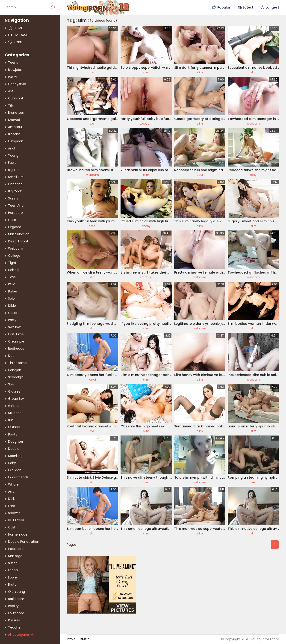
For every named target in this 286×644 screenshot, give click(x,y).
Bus (11, 420)
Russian (14, 620)
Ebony (13, 577)
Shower (14, 513)
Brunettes (16, 113)
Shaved (14, 120)
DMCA (85, 639)
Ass (11, 91)
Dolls (12, 499)
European (16, 141)
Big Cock (15, 191)
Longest (270, 7)
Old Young (16, 592)
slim (146, 72)
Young (13, 155)
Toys (12, 277)
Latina (13, 570)
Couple (14, 313)
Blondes (14, 134)
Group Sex (16, 399)
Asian (12, 492)
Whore (13, 484)
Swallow (14, 327)
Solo (11, 298)
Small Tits (16, 177)
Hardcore (15, 213)
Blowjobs (15, 70)
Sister (12, 563)
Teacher (15, 627)
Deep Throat (18, 241)
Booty (13, 434)
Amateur (15, 127)
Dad (11, 356)
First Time (16, 334)
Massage (15, 556)
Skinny (13, 198)
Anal (12, 148)
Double (14, 449)
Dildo (12, 306)
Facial (13, 163)
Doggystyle (17, 84)
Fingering (15, 184)
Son (11, 384)
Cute (12, 220)
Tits (11, 105)
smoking (146, 277)
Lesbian (14, 427)
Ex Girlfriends (18, 477)
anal (93, 380)
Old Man (15, 470)
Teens (13, 63)
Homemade (18, 534)
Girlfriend (15, 406)
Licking (13, 270)
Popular (221, 7)
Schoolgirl (16, 377)
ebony (146, 226)
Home (15, 28)
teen (92, 226)
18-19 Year (16, 520)
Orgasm (15, 227)
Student (15, 413)
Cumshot (16, 98)
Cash (12, 527)
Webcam (16, 248)
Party (12, 320)
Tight (12, 263)
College (14, 256)
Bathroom (16, 599)
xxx (92, 72)
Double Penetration (24, 542)
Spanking (15, 456)
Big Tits (14, 170)
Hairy (12, 463)
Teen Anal (16, 206)
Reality (13, 606)
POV (11, 284)
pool (200, 175)
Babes (13, 291)
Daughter (16, 441)
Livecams (18, 35)
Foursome (16, 613)
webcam (146, 124)
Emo (12, 506)
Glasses (14, 391)
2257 (71, 639)
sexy (253, 175)
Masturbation (19, 234)
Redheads (16, 349)
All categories (21, 635)
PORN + (17, 42)
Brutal (13, 584)
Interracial (16, 549)
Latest (245, 7)
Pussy (13, 77)
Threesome (17, 363)
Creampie (16, 341)
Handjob (15, 370)
